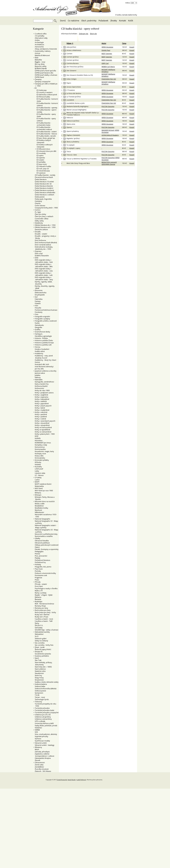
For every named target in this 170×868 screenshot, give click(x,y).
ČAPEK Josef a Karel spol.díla (45, 71)
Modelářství (39, 506)
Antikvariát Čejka (52, 8)
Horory (38, 347)
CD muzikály (40, 153)
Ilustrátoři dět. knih (41, 364)
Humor (37, 362)
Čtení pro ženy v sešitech (43, 216)
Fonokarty (38, 312)
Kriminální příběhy (42, 460)
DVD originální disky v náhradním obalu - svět (43, 274)
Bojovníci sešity (40, 66)
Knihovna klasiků (40, 386)
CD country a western (44, 92)
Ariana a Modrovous (74, 50)
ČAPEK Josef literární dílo (43, 73)
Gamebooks (39, 325)
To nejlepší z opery (73, 148)
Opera (36, 547)
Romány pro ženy (41, 608)
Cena (124, 43)
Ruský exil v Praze (41, 617)
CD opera (39, 155)
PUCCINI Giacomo (108, 106)
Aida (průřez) (71, 47)
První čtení (38, 586)
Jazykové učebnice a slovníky (46, 371)
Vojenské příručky (41, 736)
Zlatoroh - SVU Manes (42, 771)
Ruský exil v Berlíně (41, 615)
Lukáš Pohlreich (81, 780)
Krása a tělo (38, 456)
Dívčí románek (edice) (42, 245)
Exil (36, 297)
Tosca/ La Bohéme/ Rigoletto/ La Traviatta (82, 159)
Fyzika (36, 323)
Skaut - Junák (40, 647)
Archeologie (39, 42)
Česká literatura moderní (43, 188)
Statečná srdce (40, 671)
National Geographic (43, 519)
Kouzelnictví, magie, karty (44, 451)
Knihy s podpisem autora (43, 393)
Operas (69, 127)
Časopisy (38, 79)
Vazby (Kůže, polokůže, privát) (45, 725)
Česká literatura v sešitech (44, 195)
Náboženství (39, 512)
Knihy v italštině (40, 401)
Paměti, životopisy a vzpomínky (46, 549)
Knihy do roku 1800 (42, 390)
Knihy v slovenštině (41, 423)
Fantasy (37, 301)
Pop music (39, 569)
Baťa (37, 58)
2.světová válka (41, 34)
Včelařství (38, 728)
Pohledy (38, 564)
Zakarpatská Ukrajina (42, 758)
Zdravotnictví (40, 762)
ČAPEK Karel (39, 77)
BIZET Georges (107, 54)
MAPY (37, 482)
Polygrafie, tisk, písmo (42, 567)
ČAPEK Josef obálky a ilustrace (45, 75)
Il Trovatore (71, 90)
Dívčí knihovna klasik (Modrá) (45, 242)
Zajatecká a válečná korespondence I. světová (44, 755)
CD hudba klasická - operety (46, 108)
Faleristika (38, 299)
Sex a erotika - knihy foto (43, 645)
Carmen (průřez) (73, 57)
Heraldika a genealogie (43, 336)
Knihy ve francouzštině (43, 427)
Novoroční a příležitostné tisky (45, 534)
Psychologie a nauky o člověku (46, 588)
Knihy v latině (39, 408)
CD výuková (40, 173)
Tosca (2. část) (72, 155)
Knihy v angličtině (41, 395)
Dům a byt (38, 253)
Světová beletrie (41, 684)
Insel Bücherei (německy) (43, 366)
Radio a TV (38, 591)
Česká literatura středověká (44, 192)
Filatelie (37, 303)
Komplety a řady (40, 445)
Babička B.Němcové (42, 55)
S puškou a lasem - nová (43, 619)
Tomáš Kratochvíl (62, 780)
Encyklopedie (39, 295)
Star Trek (37, 660)
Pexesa (37, 554)
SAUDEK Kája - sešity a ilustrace (46, 630)
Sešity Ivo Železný (41, 641)
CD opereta (40, 158)
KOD (36, 436)
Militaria (37, 493)
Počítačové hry (40, 562)
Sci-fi (36, 636)
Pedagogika (38, 551)
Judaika (37, 375)
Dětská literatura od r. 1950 (45, 227)
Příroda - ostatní (40, 584)
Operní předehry (73, 131)
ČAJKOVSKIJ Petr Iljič (109, 79)
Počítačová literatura (42, 560)
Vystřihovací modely (42, 741)
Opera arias (71, 124)
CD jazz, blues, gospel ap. (45, 138)
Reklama (37, 597)
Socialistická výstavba (42, 654)
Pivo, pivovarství (40, 556)
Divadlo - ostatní (40, 234)
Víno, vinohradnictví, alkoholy (45, 734)
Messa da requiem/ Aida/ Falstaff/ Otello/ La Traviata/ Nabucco (83, 114)
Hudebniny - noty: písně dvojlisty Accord (43, 357)
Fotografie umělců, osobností (46, 321)
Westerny (38, 747)
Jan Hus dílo (39, 369)
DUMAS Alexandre (41, 256)
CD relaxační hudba (43, 166)
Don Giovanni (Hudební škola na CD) (80, 75)
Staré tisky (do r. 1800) (43, 667)
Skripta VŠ (39, 652)
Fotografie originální (42, 316)
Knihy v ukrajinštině (42, 425)
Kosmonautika (40, 449)
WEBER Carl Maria (108, 67)
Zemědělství (39, 767)
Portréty (37, 571)
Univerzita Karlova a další (44, 723)
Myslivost (38, 510)
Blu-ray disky (39, 64)
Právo (36, 580)
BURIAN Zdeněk (40, 68)
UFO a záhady (39, 721)
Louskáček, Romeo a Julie (76, 103)
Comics (38, 210)
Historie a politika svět (43, 345)
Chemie (37, 203)
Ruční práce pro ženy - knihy (45, 612)
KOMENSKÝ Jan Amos (42, 443)
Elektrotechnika (40, 293)
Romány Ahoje (40, 606)
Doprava (38, 251)
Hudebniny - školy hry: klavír (45, 360)
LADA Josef (38, 469)
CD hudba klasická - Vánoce (46, 134)
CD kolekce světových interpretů (44, 146)
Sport (37, 658)
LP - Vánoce (38, 475)
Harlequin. (39, 334)
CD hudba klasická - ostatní (46, 132)
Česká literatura (40, 179)
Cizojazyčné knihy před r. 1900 (46, 208)
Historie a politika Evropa (44, 343)
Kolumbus (38, 440)
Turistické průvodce (42, 708)
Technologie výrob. (41, 699)
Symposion (38, 693)
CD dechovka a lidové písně (46, 95)
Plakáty (37, 558)
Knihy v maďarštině (41, 410)
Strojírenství (39, 680)
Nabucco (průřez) (73, 121)
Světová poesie (40, 691)
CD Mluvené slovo (43, 149)
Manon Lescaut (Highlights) (76, 110)
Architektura (39, 44)
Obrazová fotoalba (41, 541)
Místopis (38, 495)
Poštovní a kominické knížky (45, 573)
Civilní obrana (39, 205)
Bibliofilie (38, 60)
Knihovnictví (39, 388)
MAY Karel (39, 488)
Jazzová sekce (39, 373)
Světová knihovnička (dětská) (45, 689)
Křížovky (37, 462)
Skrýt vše (93, 34)
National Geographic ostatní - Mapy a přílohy (45, 526)
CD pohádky (40, 162)
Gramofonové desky (42, 332)
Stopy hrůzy (39, 678)
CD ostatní (40, 160)
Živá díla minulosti (41, 769)
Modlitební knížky (41, 508)
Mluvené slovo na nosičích (45, 501)
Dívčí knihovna (40, 240)
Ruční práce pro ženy (43, 610)
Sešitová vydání (40, 638)
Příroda (38, 582)
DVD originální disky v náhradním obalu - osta (43, 270)
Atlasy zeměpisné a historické (45, 49)
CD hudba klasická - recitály (44, 175)
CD (36, 88)
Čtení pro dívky (40, 214)
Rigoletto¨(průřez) (73, 138)
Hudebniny (39, 353)
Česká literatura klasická (43, 186)
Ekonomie (39, 290)
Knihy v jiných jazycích (42, 406)
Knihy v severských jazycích (44, 421)
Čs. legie (37, 212)
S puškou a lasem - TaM (43, 621)
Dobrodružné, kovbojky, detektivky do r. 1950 (43, 248)
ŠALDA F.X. (38, 625)
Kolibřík (37, 438)
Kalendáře (39, 380)
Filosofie (37, 308)
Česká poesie (39, 197)
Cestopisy (38, 201)
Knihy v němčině (41, 412)
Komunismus (39, 447)
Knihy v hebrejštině (41, 399)
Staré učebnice (40, 669)
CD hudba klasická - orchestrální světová (43, 128)
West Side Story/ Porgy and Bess (78, 163)
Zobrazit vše (83, 34)
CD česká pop (41, 90)
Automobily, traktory (43, 51)
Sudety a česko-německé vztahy (46, 682)
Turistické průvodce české (45, 710)
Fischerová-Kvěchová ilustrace (45, 310)
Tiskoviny (38, 702)
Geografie (38, 327)
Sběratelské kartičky (42, 632)
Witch (36, 749)
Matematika (39, 486)
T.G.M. (37, 695)
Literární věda (39, 473)
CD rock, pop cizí (42, 169)
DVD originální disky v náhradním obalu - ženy (43, 278)
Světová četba (39, 686)
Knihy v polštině (40, 417)
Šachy (36, 623)
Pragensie (38, 578)
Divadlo (38, 232)
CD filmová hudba (42, 97)
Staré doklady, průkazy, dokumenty (43, 663)
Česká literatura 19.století (44, 182)
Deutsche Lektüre (41, 229)
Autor (104, 43)
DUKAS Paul (106, 50)
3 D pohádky (39, 36)
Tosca (69, 151)
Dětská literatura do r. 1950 (45, 225)
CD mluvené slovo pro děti (46, 151)
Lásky (36, 471)
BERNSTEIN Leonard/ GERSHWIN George (109, 163)
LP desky (38, 477)
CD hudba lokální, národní (46, 136)
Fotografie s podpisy (42, 319)
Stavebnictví (39, 673)
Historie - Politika (41, 338)
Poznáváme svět (40, 575)
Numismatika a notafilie (43, 536)
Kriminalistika (39, 458)
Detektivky (39, 223)
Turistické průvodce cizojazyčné (47, 712)
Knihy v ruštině (40, 419)
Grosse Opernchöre (74, 87)
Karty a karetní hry (41, 384)
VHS (36, 732)
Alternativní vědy (40, 38)
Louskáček (70, 100)
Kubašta (37, 464)
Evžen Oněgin (72, 79)
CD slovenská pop (42, 171)
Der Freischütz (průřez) (75, 67)
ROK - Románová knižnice (44, 604)
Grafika (38, 330)
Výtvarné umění (41, 743)
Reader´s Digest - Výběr (43, 595)
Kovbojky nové (40, 454)
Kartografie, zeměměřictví (44, 382)
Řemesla (37, 599)
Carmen (69, 54)
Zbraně (37, 760)
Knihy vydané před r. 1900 (44, 434)
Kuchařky (38, 467)
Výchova (37, 739)
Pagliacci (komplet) (73, 135)
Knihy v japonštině (41, 403)
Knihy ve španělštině (42, 430)
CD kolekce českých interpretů (43, 141)
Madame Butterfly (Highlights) (77, 106)
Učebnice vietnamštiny (43, 719)
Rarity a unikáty (40, 593)
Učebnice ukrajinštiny (42, 717)
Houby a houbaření (41, 349)
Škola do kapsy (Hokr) (42, 649)
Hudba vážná (39, 351)
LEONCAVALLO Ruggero (110, 135)
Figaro (69, 83)
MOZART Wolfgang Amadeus (108, 71)
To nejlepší (71, 145)
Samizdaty (38, 628)
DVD (37, 258)
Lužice (36, 480)
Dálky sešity (39, 221)
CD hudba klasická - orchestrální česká (43, 124)
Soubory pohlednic (42, 656)
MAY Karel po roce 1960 (43, 491)
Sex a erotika (40, 643)
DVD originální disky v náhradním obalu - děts (43, 265)
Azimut (37, 53)
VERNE (37, 730)
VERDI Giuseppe (107, 47)
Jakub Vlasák (72, 780)
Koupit (132, 47)
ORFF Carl (105, 63)
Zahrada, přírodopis (42, 752)
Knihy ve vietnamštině (42, 432)
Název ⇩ (70, 43)
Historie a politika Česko (44, 340)
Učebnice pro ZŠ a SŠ (43, 715)
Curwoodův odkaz (41, 219)
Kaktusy (37, 377)
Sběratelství (38, 634)
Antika (37, 40)
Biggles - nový (39, 62)
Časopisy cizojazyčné (42, 81)
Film (37, 306)
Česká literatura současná (44, 190)
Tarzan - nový (39, 697)
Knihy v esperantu (41, 397)
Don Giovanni (71, 71)
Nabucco (70, 118)
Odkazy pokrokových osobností (46, 545)
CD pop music (41, 164)
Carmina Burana (73, 63)
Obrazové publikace (42, 543)
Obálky (38, 538)
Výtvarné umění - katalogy (44, 745)
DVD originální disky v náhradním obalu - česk (43, 261)
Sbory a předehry (73, 142)
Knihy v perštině (40, 414)
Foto (37, 314)
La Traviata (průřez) (74, 97)
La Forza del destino (74, 93)
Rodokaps (39, 601)
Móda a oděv (39, 504)
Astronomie (39, 47)
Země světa (38, 765)
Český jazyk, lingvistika (43, 199)
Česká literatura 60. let (42, 184)
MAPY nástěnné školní (42, 484)
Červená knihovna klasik (43, 177)
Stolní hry (38, 675)
